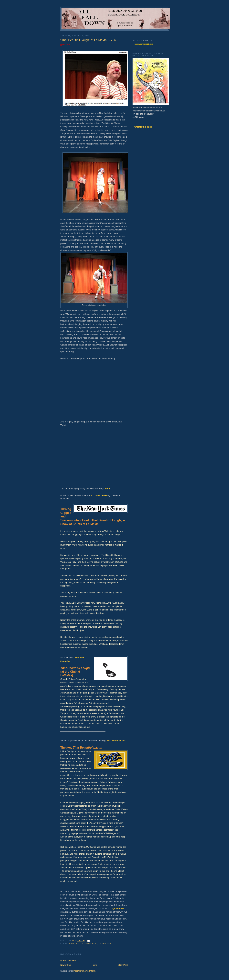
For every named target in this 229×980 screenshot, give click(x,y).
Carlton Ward (90, 944)
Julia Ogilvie (105, 944)
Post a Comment (68, 960)
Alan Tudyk (75, 944)
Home (95, 965)
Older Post (123, 965)
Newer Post (66, 965)
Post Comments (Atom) (85, 971)
